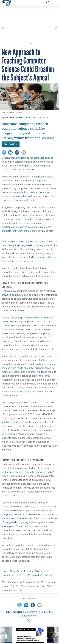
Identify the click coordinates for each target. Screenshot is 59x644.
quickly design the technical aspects (35, 377)
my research (11, 254)
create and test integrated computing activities (30, 243)
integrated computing (34, 166)
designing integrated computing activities (31, 231)
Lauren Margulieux (12, 557)
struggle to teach (30, 151)
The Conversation (46, 568)
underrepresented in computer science (23, 458)
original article (10, 576)
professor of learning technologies (26, 227)
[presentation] (3, 626)
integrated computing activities (21, 508)
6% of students (14, 408)
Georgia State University (41, 561)
